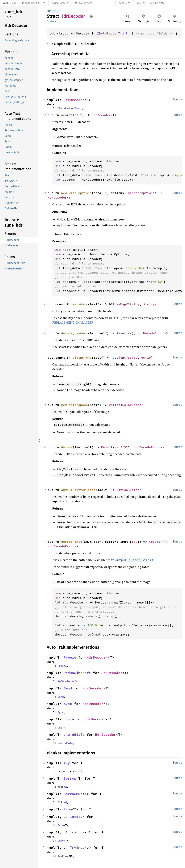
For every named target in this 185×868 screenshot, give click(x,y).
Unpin (69, 719)
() (132, 333)
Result (122, 333)
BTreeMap (118, 304)
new (64, 115)
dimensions (82, 357)
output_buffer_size (78, 490)
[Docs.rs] (9, 3)
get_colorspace (74, 405)
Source (52, 21)
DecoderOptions (141, 193)
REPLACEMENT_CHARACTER (73, 322)
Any (67, 763)
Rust (139, 3)
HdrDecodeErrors (152, 333)
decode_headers (74, 333)
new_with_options (76, 193)
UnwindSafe (74, 735)
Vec (117, 447)
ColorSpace (132, 405)
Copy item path (91, 16)
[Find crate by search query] (169, 3)
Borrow (70, 778)
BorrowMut (73, 794)
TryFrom (77, 832)
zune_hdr (53, 11)
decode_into (72, 542)
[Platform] (60, 3)
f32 (125, 447)
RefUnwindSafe (77, 673)
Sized (78, 771)
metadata (80, 304)
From (68, 809)
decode (67, 447)
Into (74, 817)
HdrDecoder (74, 100)
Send (68, 688)
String (134, 304)
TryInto (77, 848)
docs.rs (123, 3)
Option (118, 357)
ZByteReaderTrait (112, 33)
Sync (68, 704)
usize (133, 357)
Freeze (70, 657)
